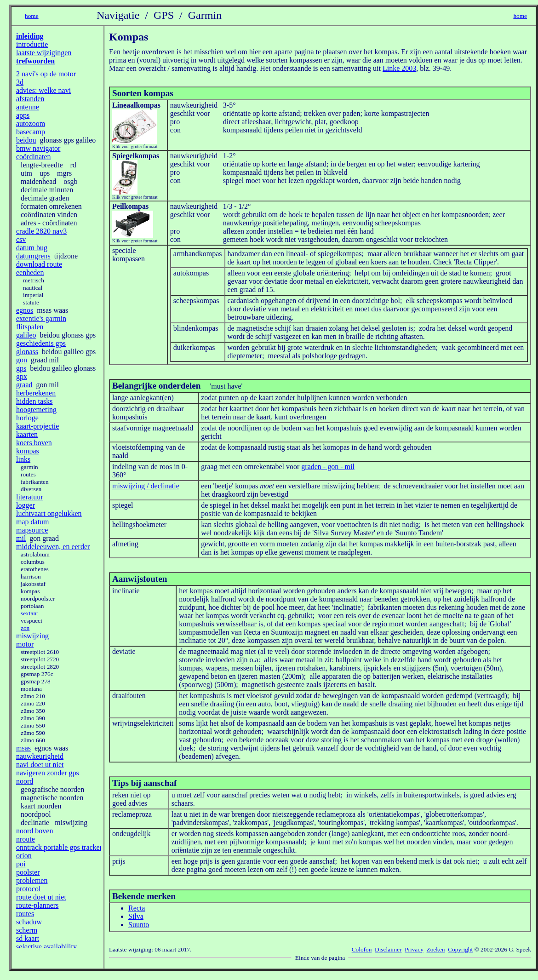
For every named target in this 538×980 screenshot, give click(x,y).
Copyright (460, 949)
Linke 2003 (399, 68)
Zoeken (436, 949)
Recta (137, 908)
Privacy (414, 949)
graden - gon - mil (328, 467)
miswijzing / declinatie (146, 486)
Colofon (362, 949)
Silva (136, 916)
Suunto (139, 925)
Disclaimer (388, 949)
